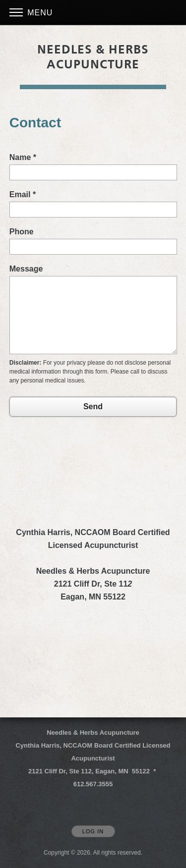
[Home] (93, 57)
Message (26, 269)
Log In (93, 831)
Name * (23, 157)
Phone (22, 232)
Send (93, 407)
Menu (31, 13)
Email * (23, 194)
